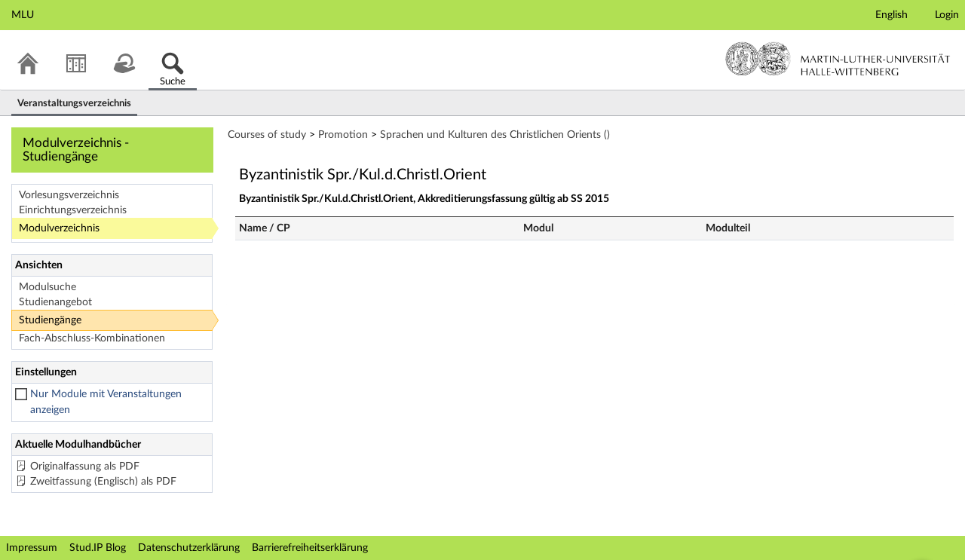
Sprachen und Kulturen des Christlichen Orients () (495, 135)
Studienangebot (55, 302)
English (891, 15)
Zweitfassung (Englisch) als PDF (103, 482)
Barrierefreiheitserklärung (310, 548)
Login (947, 15)
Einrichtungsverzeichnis (73, 210)
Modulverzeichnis (59, 228)
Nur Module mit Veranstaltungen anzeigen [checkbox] (106, 402)
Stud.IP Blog (98, 548)
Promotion (343, 135)
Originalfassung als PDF (85, 467)
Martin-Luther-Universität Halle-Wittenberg (838, 59)
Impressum (32, 548)
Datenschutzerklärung (189, 548)
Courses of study (267, 135)
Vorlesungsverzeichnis (69, 195)
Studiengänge (50, 320)
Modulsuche (47, 287)
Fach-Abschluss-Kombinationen (92, 338)
